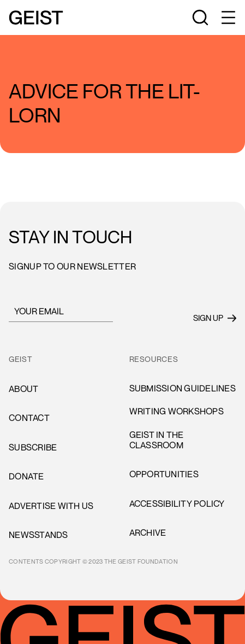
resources (154, 359)
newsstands (38, 535)
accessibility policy (177, 504)
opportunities (164, 474)
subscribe (33, 447)
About (23, 389)
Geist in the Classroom (157, 440)
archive (148, 532)
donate (26, 476)
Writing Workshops (177, 411)
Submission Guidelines (183, 388)
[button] (228, 17)
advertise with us (51, 506)
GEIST (20, 359)
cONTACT (29, 418)
